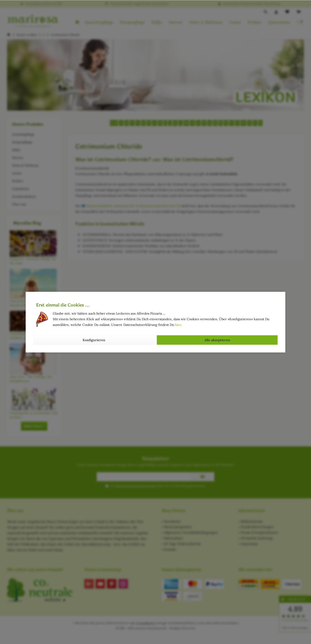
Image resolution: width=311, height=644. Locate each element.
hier (178, 325)
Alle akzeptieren (217, 340)
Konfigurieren (94, 340)
